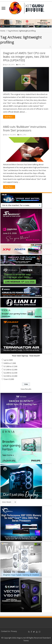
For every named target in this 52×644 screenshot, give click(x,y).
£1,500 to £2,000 (11, 370)
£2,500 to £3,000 (11, 376)
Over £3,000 (9, 379)
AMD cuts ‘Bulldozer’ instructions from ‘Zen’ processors (25, 129)
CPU (23, 65)
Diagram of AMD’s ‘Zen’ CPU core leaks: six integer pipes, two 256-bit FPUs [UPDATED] (26, 57)
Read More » (9, 117)
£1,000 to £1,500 (11, 366)
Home (3, 31)
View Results (26, 389)
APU (20, 65)
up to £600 (8, 360)
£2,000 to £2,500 (11, 373)
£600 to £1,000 (10, 363)
